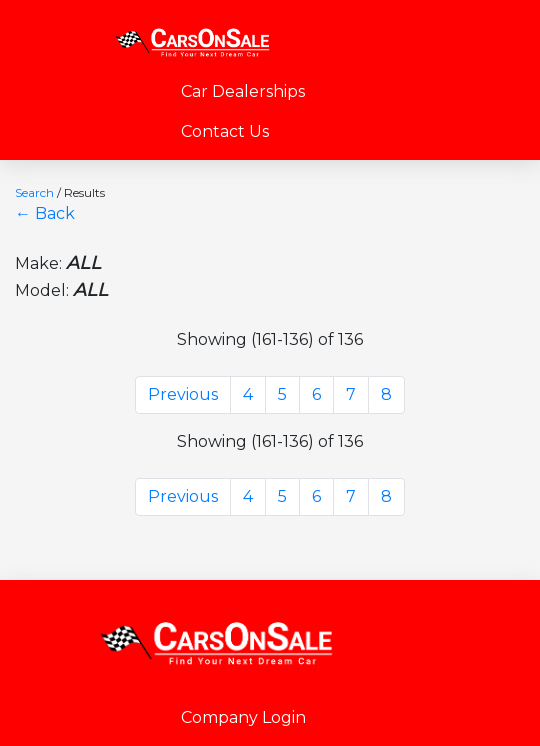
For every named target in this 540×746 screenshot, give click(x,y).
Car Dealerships (243, 91)
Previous (183, 394)
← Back (45, 213)
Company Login (243, 717)
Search (34, 192)
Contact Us (225, 131)
